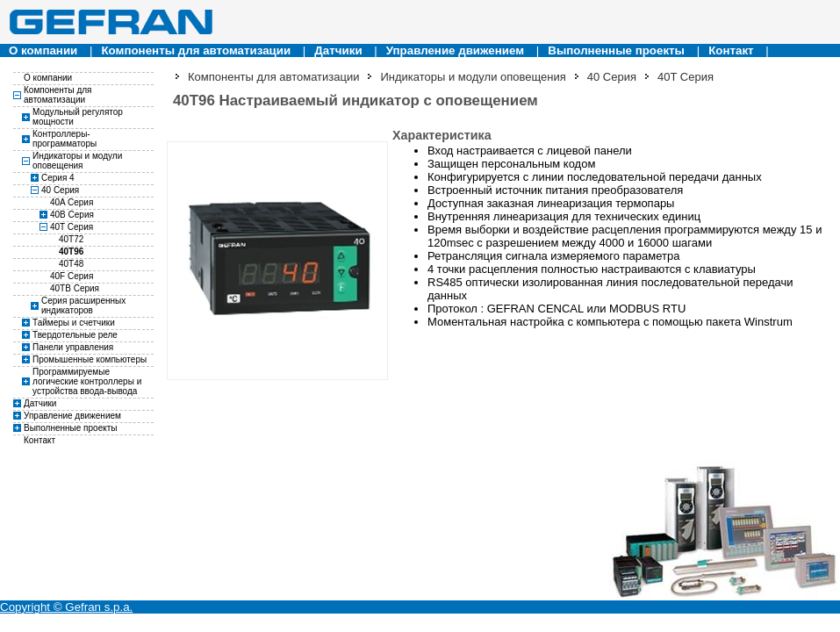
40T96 (71, 251)
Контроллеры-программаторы (65, 139)
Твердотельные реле (75, 335)
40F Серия (72, 276)
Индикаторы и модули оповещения (77, 161)
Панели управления (73, 347)
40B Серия (72, 215)
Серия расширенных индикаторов (83, 305)
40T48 (71, 264)
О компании (43, 50)
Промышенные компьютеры (90, 359)
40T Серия (72, 227)
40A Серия (72, 202)
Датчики (338, 50)
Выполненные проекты (616, 50)
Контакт (731, 50)
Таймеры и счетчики (74, 323)
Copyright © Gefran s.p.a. (66, 607)
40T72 (71, 239)
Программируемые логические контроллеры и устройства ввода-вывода (87, 381)
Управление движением (455, 50)
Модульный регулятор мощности (78, 117)
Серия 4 (58, 178)
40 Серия (60, 190)
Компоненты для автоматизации (196, 50)
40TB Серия (75, 288)
